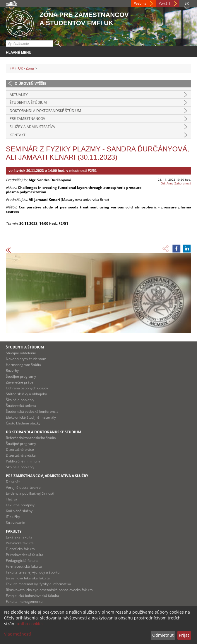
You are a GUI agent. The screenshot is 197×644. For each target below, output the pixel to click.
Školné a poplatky (20, 400)
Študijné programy (21, 376)
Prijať (184, 635)
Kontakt (18, 135)
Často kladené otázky (23, 423)
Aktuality (19, 95)
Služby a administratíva (32, 127)
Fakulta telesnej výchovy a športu (33, 572)
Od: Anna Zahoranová (176, 183)
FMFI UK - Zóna (22, 68)
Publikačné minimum (23, 461)
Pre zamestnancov (27, 119)
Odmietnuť (163, 635)
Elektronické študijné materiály (31, 417)
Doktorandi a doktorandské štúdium (45, 111)
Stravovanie (16, 523)
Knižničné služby (19, 511)
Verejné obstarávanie (23, 487)
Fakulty (14, 531)
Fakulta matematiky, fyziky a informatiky (38, 584)
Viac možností (18, 634)
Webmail (141, 3)
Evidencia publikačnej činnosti (30, 493)
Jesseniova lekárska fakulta (28, 578)
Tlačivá (12, 499)
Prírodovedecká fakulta (25, 555)
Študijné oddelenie (21, 353)
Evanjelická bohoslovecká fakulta (32, 596)
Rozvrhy (12, 371)
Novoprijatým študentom (26, 359)
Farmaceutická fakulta (24, 566)
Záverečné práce (20, 382)
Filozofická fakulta (20, 549)
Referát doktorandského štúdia (31, 438)
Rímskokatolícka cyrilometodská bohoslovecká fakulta (49, 590)
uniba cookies (30, 624)
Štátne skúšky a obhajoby (26, 394)
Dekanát (13, 482)
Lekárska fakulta (19, 537)
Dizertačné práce (20, 449)
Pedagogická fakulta (22, 561)
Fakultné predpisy (20, 505)
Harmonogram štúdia (23, 365)
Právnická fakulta (20, 543)
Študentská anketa (21, 406)
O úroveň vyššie (30, 83)
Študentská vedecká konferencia (32, 411)
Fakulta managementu (24, 601)
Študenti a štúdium (28, 102)
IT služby (13, 517)
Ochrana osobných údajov (27, 388)
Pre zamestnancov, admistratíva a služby (47, 476)
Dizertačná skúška (21, 455)
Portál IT (165, 3)
